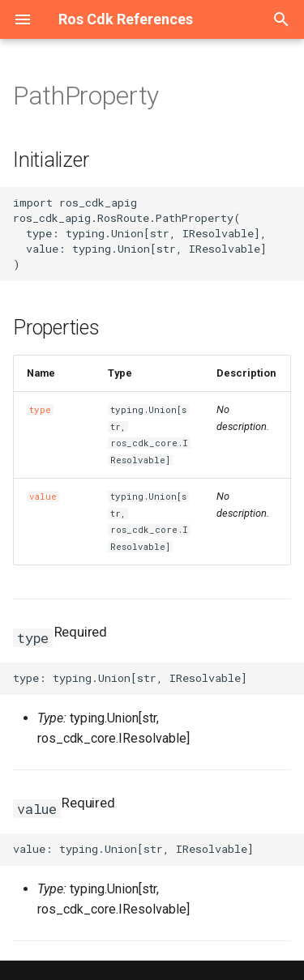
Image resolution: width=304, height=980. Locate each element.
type (40, 410)
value (43, 496)
